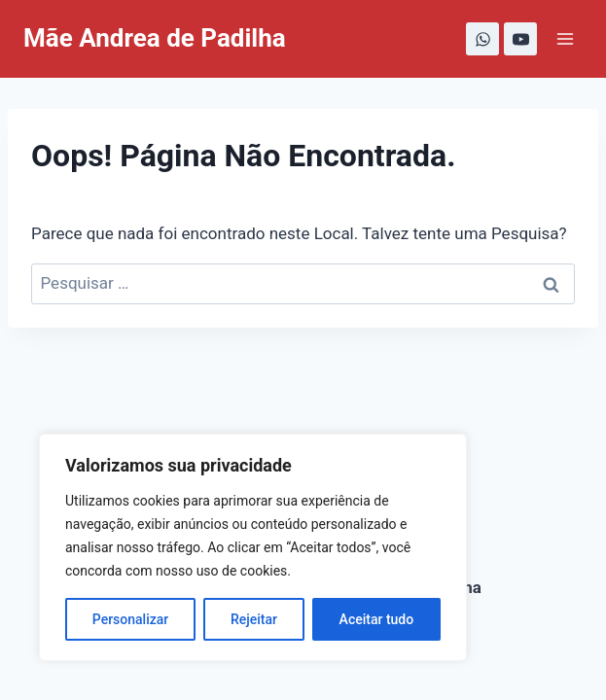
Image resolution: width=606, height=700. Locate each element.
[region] (253, 547)
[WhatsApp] (482, 39)
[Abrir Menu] (565, 38)
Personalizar (130, 619)
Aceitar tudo (377, 619)
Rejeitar (254, 619)
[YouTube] (520, 39)
